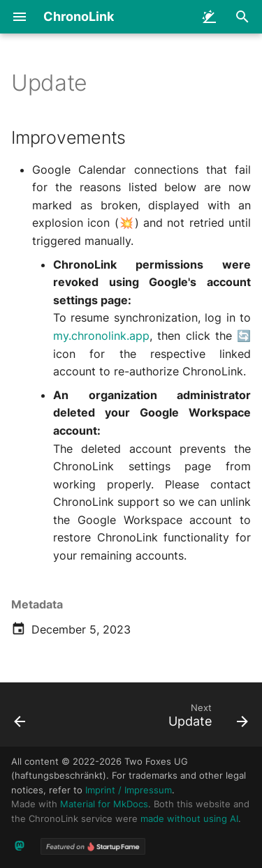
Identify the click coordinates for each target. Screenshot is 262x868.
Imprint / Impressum (129, 790)
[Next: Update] (206, 719)
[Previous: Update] (20, 719)
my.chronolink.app (101, 336)
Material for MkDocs (104, 804)
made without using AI (189, 819)
